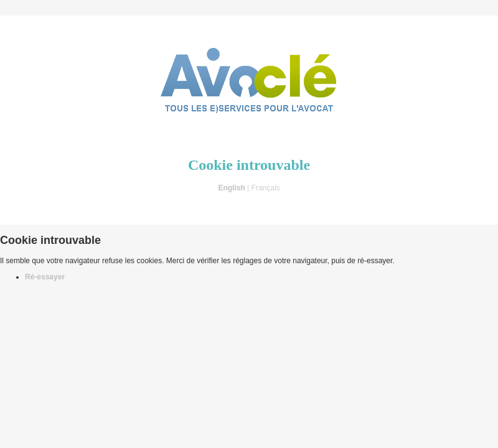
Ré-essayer (45, 277)
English (231, 188)
